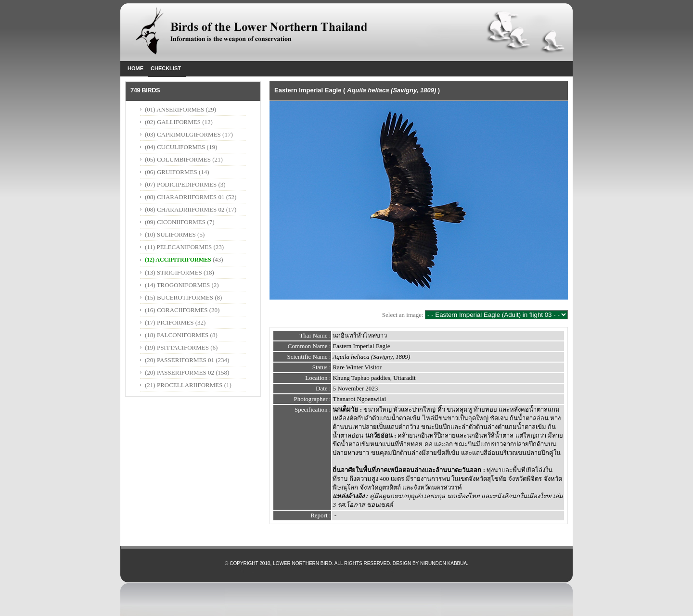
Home (135, 68)
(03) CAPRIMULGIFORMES (183, 134)
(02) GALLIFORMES (173, 122)
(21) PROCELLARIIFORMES (184, 385)
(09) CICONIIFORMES (175, 222)
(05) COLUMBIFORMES (178, 159)
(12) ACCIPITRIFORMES (178, 260)
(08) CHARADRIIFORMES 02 (185, 209)
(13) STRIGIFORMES (173, 272)
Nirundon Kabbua (443, 563)
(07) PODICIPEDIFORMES (181, 184)
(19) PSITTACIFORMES (177, 347)
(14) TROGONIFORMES (177, 285)
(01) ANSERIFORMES (175, 109)
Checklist (166, 68)
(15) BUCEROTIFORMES (179, 297)
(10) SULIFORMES (170, 234)
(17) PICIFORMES (169, 322)
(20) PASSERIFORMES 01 (180, 360)
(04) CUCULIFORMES (175, 147)
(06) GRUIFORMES (171, 172)
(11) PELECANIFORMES (178, 247)
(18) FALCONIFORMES (177, 335)
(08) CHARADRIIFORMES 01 (185, 197)
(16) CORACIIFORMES (176, 310)
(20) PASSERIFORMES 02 (180, 372)
